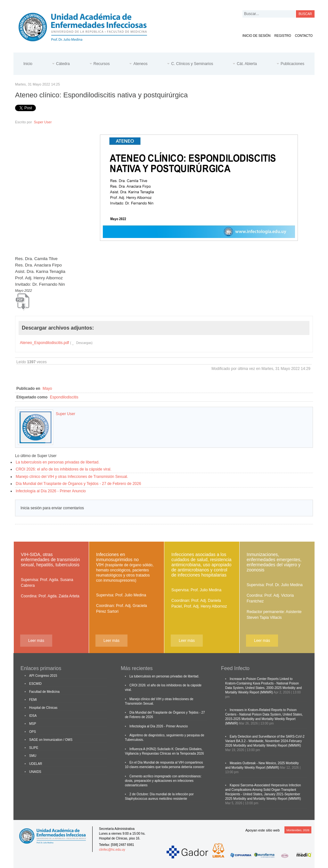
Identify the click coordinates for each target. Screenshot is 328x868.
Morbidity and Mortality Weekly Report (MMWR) (267, 745)
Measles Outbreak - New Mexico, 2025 (257, 763)
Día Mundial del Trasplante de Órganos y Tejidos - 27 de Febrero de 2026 (78, 484)
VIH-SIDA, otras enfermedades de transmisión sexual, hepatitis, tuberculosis (50, 560)
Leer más (36, 641)
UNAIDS (35, 772)
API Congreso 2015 (43, 676)
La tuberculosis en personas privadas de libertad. (58, 462)
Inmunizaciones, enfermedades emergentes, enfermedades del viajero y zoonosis (274, 562)
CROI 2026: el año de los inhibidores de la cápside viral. (64, 469)
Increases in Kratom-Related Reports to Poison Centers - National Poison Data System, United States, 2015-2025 (264, 714)
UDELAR (36, 764)
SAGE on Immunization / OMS (51, 740)
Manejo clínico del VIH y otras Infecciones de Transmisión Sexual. (72, 477)
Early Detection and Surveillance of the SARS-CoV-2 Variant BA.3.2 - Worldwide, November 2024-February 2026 (265, 741)
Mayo (47, 389)
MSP (33, 724)
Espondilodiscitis (64, 397)
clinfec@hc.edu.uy (112, 850)
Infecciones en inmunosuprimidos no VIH (125, 567)
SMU (33, 756)
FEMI (33, 700)
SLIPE (34, 748)
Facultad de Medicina (44, 692)
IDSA (33, 716)
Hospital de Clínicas (43, 708)
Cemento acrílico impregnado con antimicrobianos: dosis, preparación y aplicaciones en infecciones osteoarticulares (163, 781)
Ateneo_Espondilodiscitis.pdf (44, 343)
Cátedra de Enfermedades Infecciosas (88, 26)
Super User (43, 122)
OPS (33, 732)
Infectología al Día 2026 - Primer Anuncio (51, 491)
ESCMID (35, 684)
